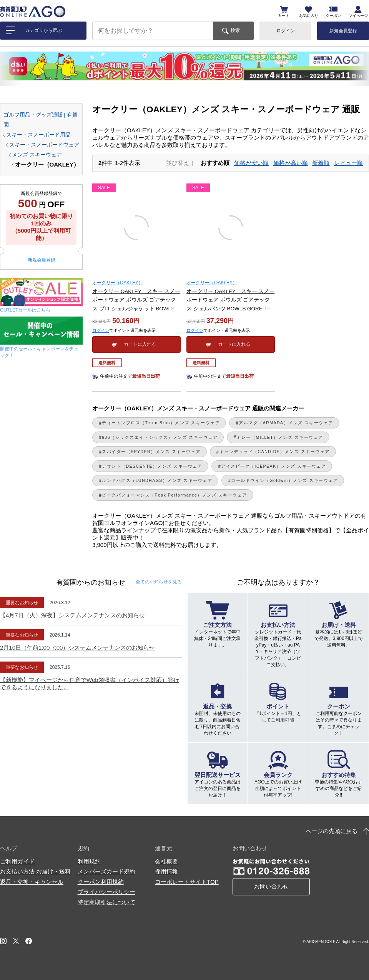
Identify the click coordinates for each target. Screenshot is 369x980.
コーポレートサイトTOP (187, 882)
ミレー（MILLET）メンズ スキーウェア (280, 437)
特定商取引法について (106, 902)
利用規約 (89, 861)
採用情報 (166, 871)
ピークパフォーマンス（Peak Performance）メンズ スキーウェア (175, 495)
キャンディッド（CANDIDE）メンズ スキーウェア (275, 452)
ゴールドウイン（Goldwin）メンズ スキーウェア (284, 480)
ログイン (286, 31)
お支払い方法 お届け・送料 (35, 871)
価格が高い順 (291, 163)
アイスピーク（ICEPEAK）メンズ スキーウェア (273, 466)
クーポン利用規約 (101, 882)
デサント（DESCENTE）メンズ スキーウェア (152, 466)
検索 (235, 30)
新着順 (321, 163)
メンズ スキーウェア (37, 155)
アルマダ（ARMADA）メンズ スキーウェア (286, 423)
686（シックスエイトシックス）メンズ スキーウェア (160, 437)
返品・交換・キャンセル (32, 882)
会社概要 (166, 861)
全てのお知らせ (159, 582)
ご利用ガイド (17, 861)
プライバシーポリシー (106, 892)
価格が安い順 (251, 163)
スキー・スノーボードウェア (44, 145)
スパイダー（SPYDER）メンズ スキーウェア (151, 452)
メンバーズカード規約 (106, 871)
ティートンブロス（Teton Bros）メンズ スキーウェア (161, 423)
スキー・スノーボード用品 (38, 135)
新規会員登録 (343, 31)
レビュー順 (348, 163)
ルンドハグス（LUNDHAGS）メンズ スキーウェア (157, 480)
